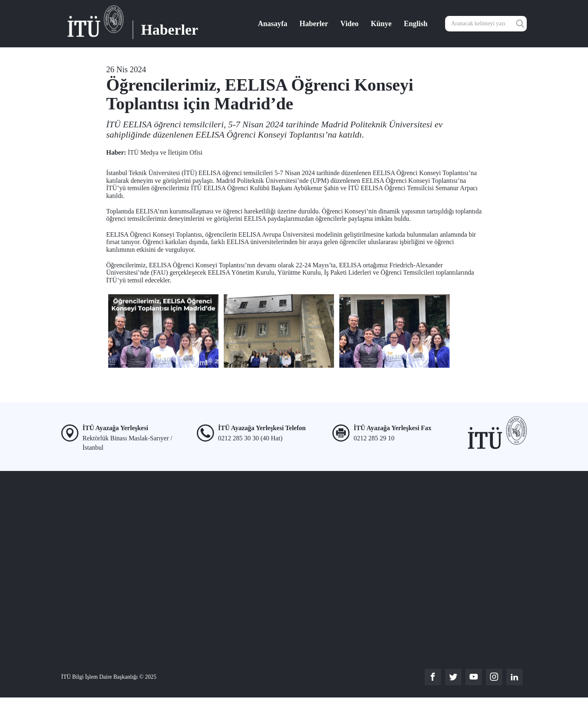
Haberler (314, 24)
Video (350, 24)
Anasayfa (273, 24)
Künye (381, 24)
